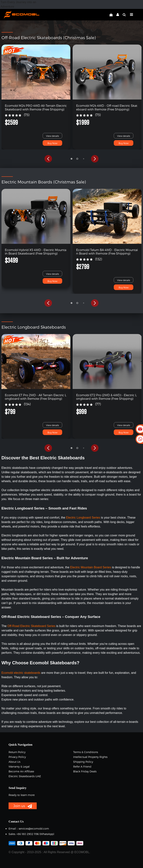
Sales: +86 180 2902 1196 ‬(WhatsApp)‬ (31, 834)
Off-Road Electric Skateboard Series (31, 626)
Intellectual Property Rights (90, 757)
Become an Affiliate (21, 771)
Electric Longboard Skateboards (34, 327)
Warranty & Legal (19, 767)
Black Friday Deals (85, 771)
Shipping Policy (83, 762)
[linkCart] (111, 15)
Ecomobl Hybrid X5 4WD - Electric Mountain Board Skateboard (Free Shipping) (36, 252)
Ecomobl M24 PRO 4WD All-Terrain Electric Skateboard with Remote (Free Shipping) (36, 107)
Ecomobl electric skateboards (21, 673)
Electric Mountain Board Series (91, 567)
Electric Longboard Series (83, 518)
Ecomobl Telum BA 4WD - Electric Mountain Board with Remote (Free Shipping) (107, 252)
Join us (23, 806)
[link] (36, 72)
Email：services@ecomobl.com (29, 829)
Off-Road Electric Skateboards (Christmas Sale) (49, 38)
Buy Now (52, 143)
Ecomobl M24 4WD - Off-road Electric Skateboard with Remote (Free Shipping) (107, 107)
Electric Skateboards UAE (25, 776)
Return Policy (17, 752)
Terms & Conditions (86, 752)
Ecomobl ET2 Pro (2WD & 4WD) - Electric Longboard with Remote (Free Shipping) (106, 397)
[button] (48, 159)
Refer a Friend (82, 767)
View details (52, 136)
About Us (14, 762)
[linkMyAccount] (117, 15)
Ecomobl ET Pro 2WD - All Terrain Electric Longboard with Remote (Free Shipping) (36, 397)
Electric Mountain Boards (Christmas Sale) (44, 182)
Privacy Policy (17, 757)
